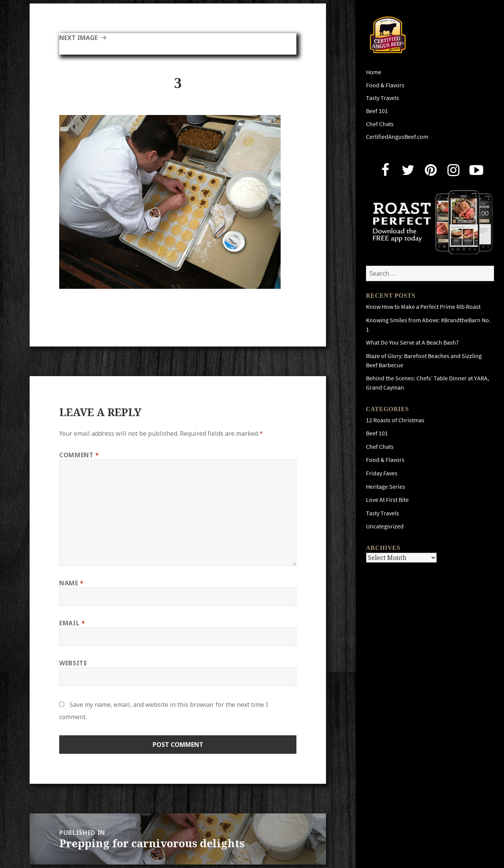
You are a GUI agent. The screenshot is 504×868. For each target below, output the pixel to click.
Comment (79, 455)
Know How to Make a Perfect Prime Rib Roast (423, 307)
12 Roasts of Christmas (395, 420)
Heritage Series (386, 487)
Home (374, 72)
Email (72, 623)
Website (73, 663)
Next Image (78, 38)
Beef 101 (377, 111)
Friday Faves (382, 473)
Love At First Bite (387, 500)
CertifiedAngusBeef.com (397, 137)
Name (72, 583)
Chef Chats (380, 124)
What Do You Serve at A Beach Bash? (412, 342)
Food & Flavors (385, 85)
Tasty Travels (383, 98)
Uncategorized (385, 526)
